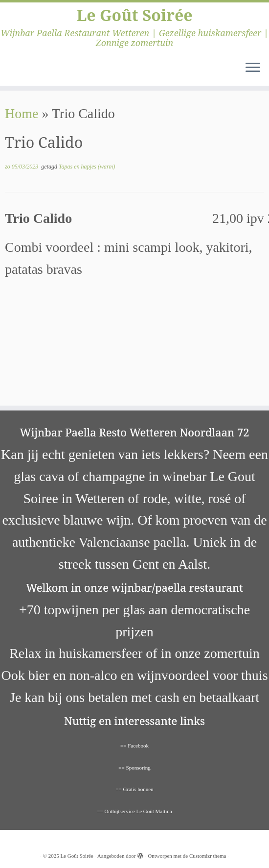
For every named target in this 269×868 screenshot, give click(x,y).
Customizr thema (208, 856)
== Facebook (134, 746)
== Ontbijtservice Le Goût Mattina (134, 811)
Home (22, 113)
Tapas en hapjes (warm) (87, 167)
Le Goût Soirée (134, 15)
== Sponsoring (134, 768)
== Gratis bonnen (134, 789)
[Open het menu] (253, 68)
